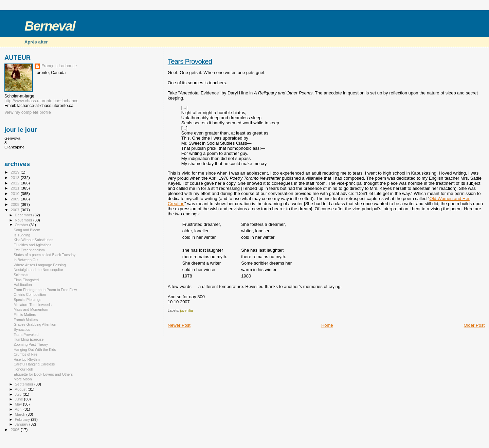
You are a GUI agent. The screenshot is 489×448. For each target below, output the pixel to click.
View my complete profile (28, 112)
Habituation (23, 285)
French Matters (26, 320)
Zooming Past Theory (31, 344)
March (21, 414)
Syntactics (22, 329)
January (22, 424)
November (24, 220)
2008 (15, 204)
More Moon (23, 379)
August (21, 389)
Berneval (50, 26)
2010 (15, 193)
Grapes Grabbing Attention (35, 324)
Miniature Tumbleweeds (33, 305)
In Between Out (26, 260)
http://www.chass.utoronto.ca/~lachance (41, 101)
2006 (15, 429)
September (25, 384)
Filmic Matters (25, 315)
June (20, 399)
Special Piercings (27, 300)
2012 (15, 183)
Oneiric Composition (30, 294)
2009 (15, 199)
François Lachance (59, 66)
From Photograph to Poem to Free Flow (45, 290)
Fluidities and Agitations (32, 245)
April (19, 409)
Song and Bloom (27, 230)
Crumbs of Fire (25, 354)
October (22, 225)
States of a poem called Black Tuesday (44, 255)
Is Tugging (22, 235)
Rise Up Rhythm (27, 359)
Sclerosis (21, 275)
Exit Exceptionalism (29, 250)
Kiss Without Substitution (33, 240)
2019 (15, 172)
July (19, 394)
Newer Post (179, 325)
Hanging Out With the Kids (35, 350)
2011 (15, 188)
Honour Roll (23, 369)
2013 (15, 177)
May (19, 404)
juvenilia (186, 311)
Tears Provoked (190, 61)
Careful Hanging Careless (34, 364)
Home (327, 325)
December (24, 215)
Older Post (474, 325)
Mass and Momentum (31, 309)
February (23, 419)
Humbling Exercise (29, 339)
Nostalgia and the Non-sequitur (38, 270)
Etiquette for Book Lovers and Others (43, 374)
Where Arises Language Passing (40, 265)
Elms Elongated (26, 280)
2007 (15, 210)
